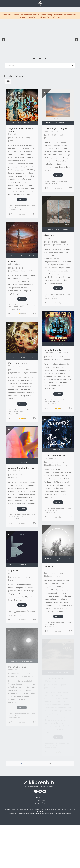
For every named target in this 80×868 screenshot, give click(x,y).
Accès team (40, 801)
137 (46, 764)
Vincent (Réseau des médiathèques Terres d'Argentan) (22, 206)
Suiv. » (56, 764)
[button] (3, 40)
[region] (40, 40)
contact (40, 798)
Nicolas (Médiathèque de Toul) (56, 181)
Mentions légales (40, 803)
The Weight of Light (56, 128)
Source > (22, 199)
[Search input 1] (37, 66)
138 (50, 764)
